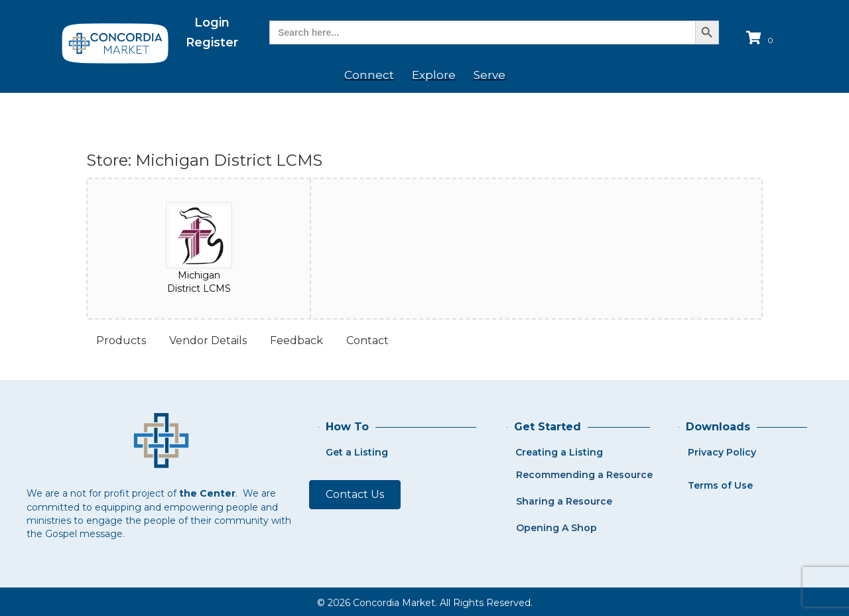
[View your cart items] (762, 39)
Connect (369, 75)
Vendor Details (208, 340)
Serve (490, 75)
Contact (367, 340)
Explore (434, 75)
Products (121, 340)
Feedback (296, 340)
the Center (207, 493)
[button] (355, 495)
